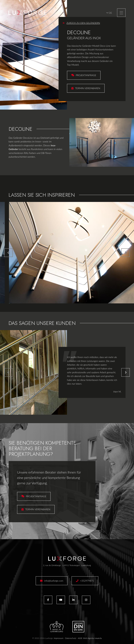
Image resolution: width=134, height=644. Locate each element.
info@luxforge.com (54, 581)
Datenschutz (71, 638)
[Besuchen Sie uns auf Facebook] (48, 600)
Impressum (59, 638)
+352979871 (87, 581)
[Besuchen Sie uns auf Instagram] (86, 600)
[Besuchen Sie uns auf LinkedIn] (73, 600)
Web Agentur (89, 638)
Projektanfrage (86, 75)
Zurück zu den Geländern (83, 23)
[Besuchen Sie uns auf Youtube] (61, 600)
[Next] (126, 253)
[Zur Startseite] (27, 13)
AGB (80, 638)
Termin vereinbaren (88, 88)
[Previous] (8, 253)
